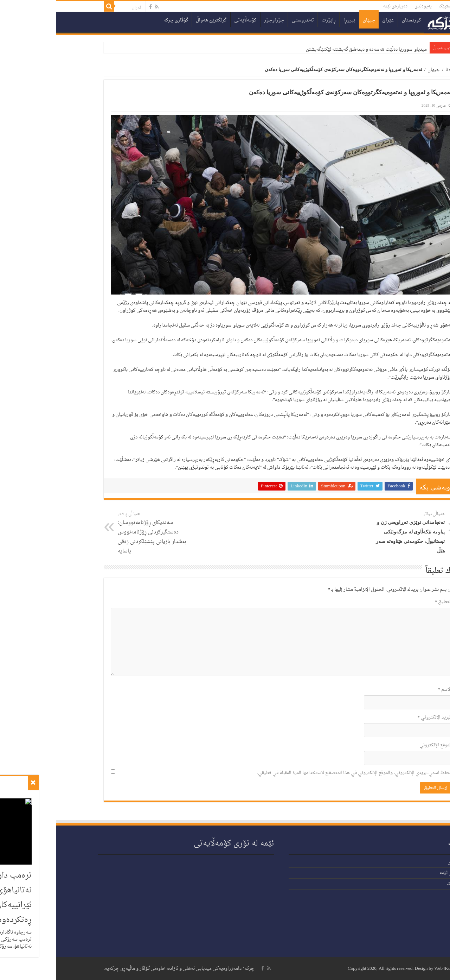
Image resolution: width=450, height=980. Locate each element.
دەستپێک (391, 6)
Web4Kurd (388, 969)
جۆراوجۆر (218, 20)
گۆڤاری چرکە (120, 20)
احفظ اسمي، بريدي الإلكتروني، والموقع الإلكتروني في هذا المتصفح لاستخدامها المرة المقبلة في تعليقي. (298, 773)
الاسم (389, 690)
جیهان (313, 20)
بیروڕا (293, 20)
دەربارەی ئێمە (339, 6)
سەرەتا (396, 70)
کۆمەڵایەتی (189, 20)
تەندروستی (247, 20)
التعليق (387, 602)
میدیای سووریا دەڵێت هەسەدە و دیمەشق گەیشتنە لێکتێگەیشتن (310, 49)
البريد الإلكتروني (379, 717)
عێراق (332, 20)
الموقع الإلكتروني (379, 745)
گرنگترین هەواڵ (155, 20)
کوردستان (355, 20)
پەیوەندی (367, 6)
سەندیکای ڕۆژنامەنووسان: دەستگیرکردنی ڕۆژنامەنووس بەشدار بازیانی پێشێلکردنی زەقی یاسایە (98, 533)
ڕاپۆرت (272, 20)
